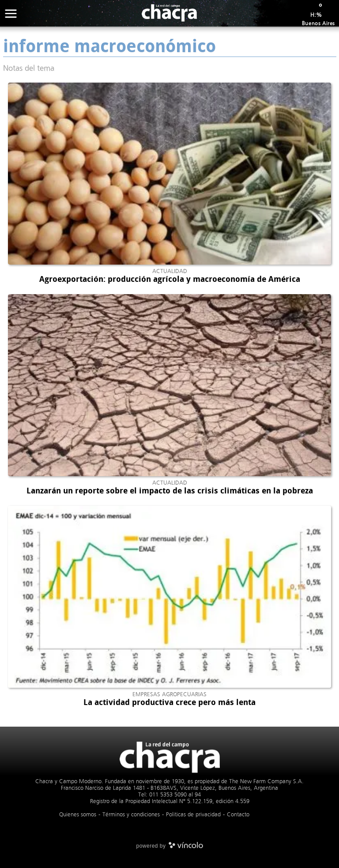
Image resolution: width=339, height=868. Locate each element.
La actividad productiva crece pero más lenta (169, 702)
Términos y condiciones (131, 814)
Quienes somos (78, 814)
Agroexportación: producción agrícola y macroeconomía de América (170, 279)
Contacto (238, 814)
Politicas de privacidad (193, 814)
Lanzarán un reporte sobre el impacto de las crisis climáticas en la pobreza (170, 491)
